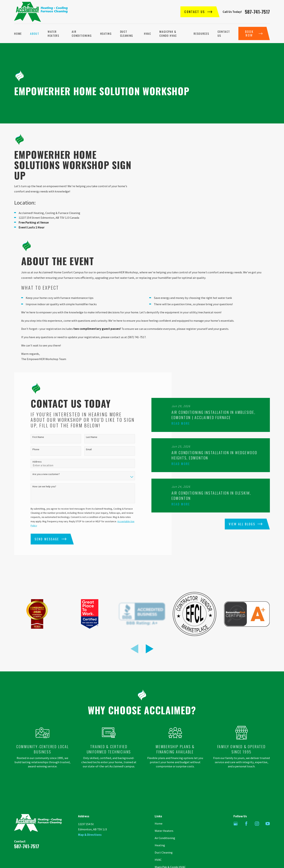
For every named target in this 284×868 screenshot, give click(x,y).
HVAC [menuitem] (148, 33)
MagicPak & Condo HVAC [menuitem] (168, 33)
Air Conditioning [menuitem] (82, 33)
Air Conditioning (165, 845)
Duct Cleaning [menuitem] (127, 33)
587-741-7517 (257, 12)
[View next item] (150, 656)
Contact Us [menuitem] (224, 33)
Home (159, 831)
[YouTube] (268, 831)
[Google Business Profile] (236, 831)
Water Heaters (164, 838)
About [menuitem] (35, 33)
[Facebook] (246, 831)
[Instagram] (257, 831)
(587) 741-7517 (137, 344)
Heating (160, 853)
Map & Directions (90, 842)
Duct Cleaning (164, 860)
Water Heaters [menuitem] (53, 33)
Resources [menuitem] (201, 33)
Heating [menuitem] (106, 33)
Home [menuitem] (18, 33)
